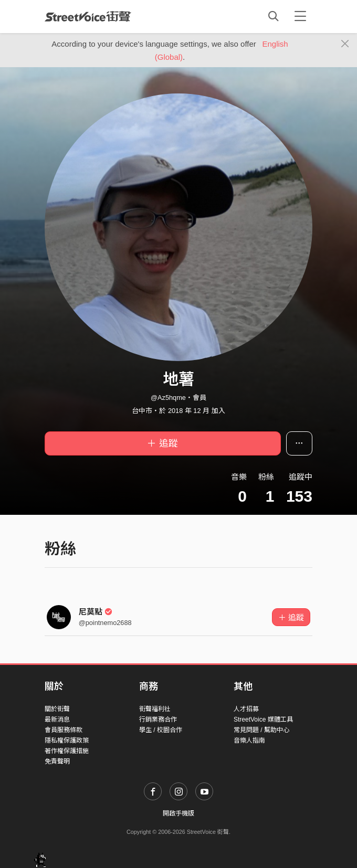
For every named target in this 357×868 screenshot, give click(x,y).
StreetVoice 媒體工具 (263, 719)
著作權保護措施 (67, 751)
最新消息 (57, 719)
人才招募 (246, 709)
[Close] (345, 44)
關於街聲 (57, 709)
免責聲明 (57, 761)
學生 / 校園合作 (161, 730)
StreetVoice (88, 16)
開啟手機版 (178, 813)
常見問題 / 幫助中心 (261, 730)
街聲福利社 (155, 709)
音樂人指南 (249, 740)
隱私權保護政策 (67, 740)
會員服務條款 (64, 730)
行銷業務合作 (158, 719)
